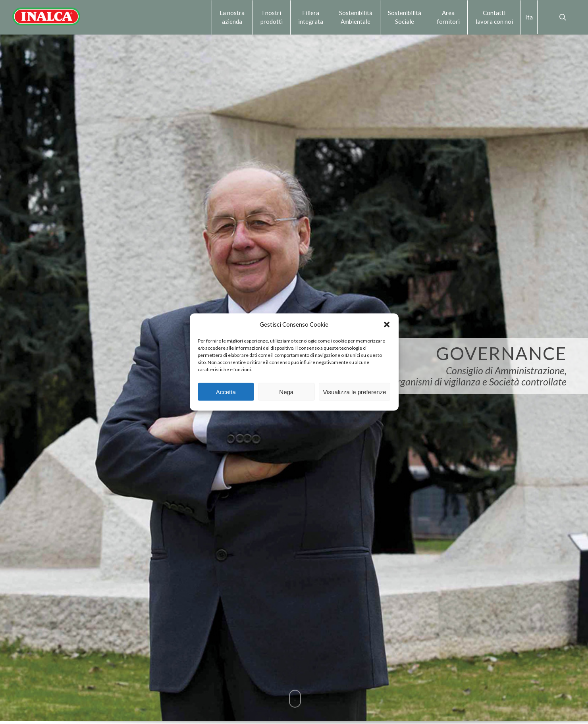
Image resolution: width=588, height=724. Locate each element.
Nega (286, 392)
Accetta (226, 392)
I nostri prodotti (272, 17)
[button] (387, 324)
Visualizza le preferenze (355, 392)
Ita (529, 17)
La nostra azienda (232, 17)
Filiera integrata (311, 17)
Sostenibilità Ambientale (356, 17)
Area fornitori (448, 17)
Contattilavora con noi (494, 17)
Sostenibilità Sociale (405, 17)
